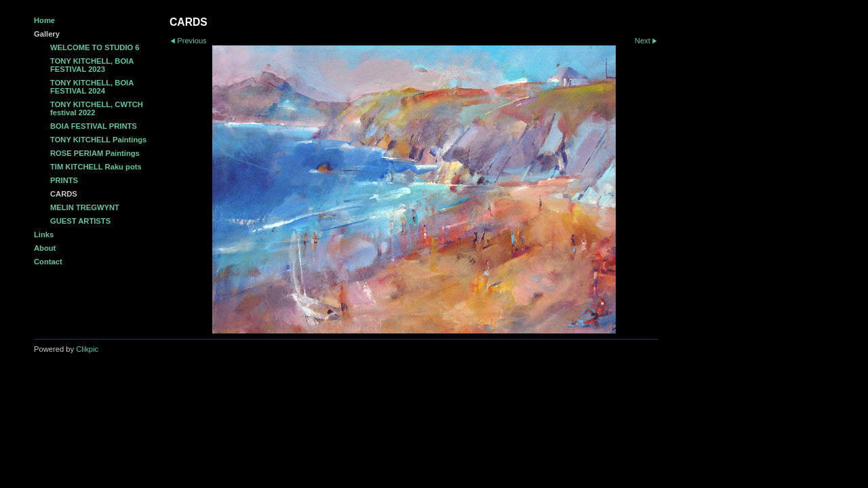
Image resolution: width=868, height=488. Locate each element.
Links (44, 235)
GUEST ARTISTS (80, 221)
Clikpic (87, 349)
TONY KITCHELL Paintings (98, 140)
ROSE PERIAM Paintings (95, 153)
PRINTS (64, 180)
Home (44, 20)
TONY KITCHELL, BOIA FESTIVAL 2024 (92, 87)
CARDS (64, 194)
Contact (48, 262)
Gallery (47, 34)
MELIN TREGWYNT (85, 207)
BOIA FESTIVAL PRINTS (94, 126)
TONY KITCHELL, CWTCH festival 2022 (97, 108)
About (45, 248)
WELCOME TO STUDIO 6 (95, 47)
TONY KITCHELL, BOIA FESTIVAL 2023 (92, 65)
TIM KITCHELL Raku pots (96, 167)
